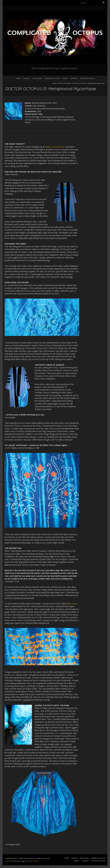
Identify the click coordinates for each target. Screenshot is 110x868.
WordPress (9, 861)
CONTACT (74, 78)
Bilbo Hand (72, 604)
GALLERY (26, 78)
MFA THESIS (37, 78)
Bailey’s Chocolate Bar (55, 147)
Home (54, 83)
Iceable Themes (33, 861)
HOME (18, 78)
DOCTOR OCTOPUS (87, 78)
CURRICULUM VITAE (52, 78)
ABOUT (65, 78)
